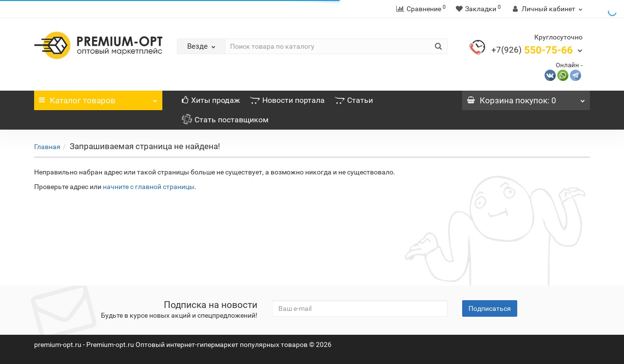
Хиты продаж (211, 100)
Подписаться (490, 308)
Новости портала (287, 100)
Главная (47, 147)
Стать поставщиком (225, 120)
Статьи (354, 100)
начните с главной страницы (149, 187)
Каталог (98, 98)
